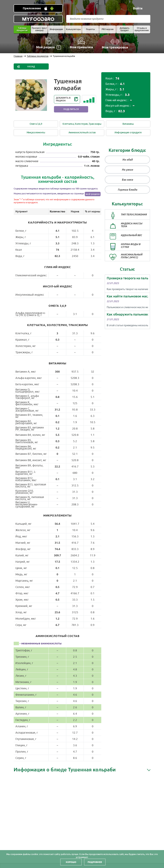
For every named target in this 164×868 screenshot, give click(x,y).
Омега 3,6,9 (36, 124)
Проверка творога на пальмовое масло (127, 278)
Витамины (128, 124)
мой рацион (93, 194)
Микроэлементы (36, 133)
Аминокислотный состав (82, 133)
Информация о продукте (128, 133)
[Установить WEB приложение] (38, 8)
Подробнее (95, 862)
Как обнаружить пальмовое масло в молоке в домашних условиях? (127, 314)
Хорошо (71, 862)
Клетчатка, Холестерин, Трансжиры (82, 124)
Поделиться (71, 109)
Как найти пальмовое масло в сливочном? (127, 296)
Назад (31, 67)
